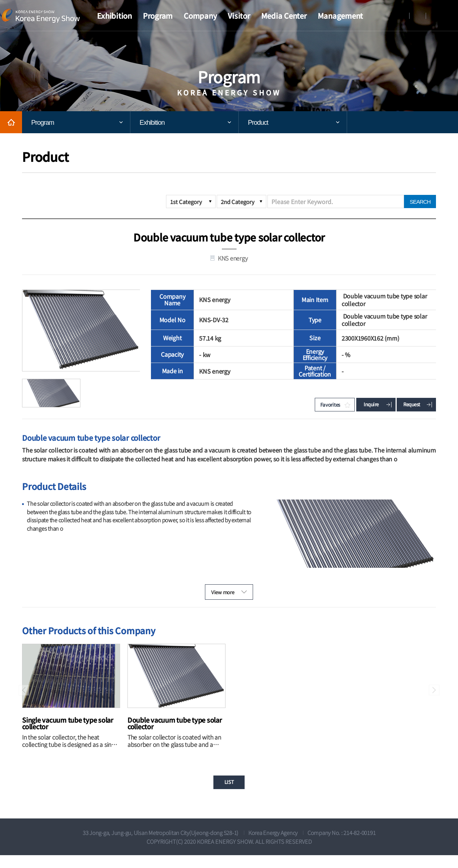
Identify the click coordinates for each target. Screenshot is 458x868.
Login (401, 16)
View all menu (452, 16)
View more (217, 599)
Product (258, 123)
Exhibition (152, 123)
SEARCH (420, 202)
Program (43, 123)
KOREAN (434, 16)
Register (418, 16)
